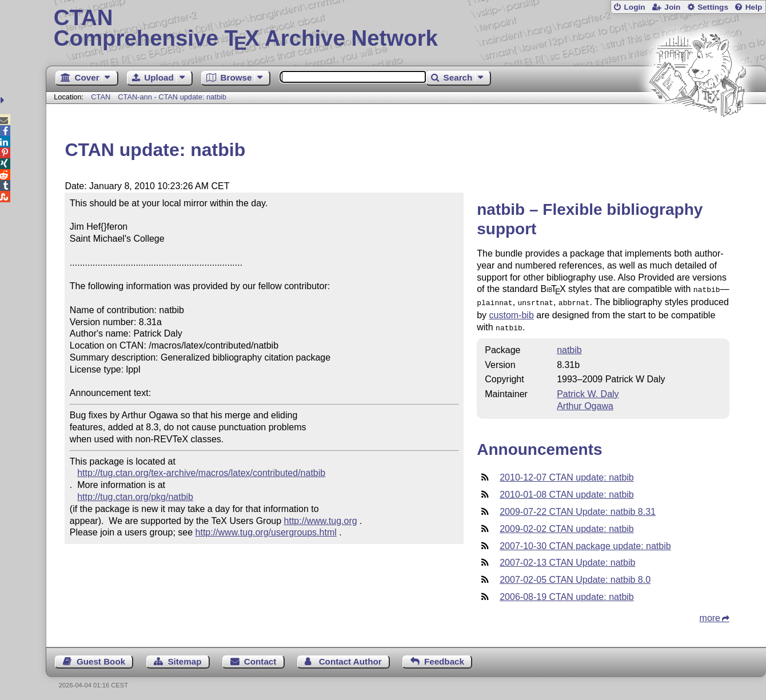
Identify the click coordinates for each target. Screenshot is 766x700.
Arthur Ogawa (585, 403)
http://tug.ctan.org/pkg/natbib (135, 497)
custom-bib (512, 313)
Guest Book (101, 658)
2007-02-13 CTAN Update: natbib (567, 559)
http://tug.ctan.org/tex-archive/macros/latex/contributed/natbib (201, 473)
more (710, 615)
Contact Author (350, 658)
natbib (569, 347)
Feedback (444, 658)
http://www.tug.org (321, 521)
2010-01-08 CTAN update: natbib (567, 491)
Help (754, 7)
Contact (260, 658)
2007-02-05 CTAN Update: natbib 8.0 (575, 576)
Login (634, 7)
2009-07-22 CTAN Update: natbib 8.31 (578, 508)
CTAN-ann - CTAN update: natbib (172, 97)
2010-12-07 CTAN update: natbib (567, 474)
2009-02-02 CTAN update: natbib (567, 525)
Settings (713, 7)
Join (672, 7)
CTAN (101, 97)
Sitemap (184, 658)
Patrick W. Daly (588, 391)
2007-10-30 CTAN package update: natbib (585, 543)
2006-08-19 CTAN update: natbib (567, 593)
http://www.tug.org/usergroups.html (266, 532)
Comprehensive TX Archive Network (406, 29)
